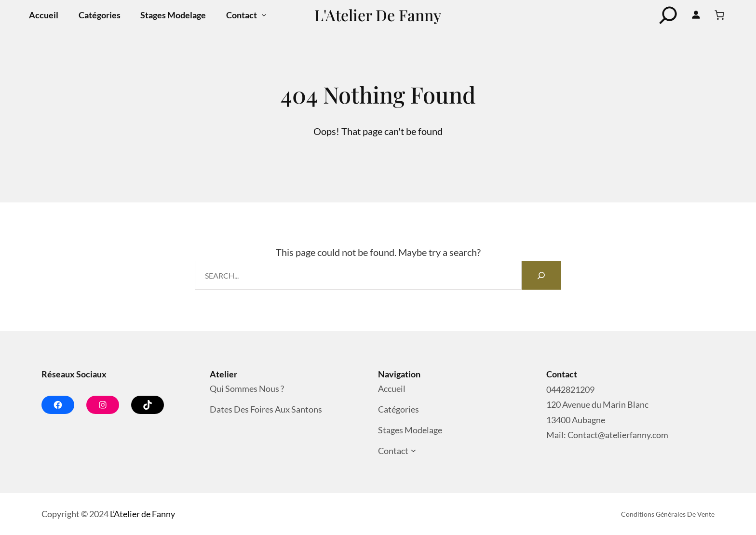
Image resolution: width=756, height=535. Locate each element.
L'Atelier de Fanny (378, 15)
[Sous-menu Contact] (264, 15)
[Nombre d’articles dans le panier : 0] (719, 15)
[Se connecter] (696, 15)
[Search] (541, 275)
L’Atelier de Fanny (142, 514)
